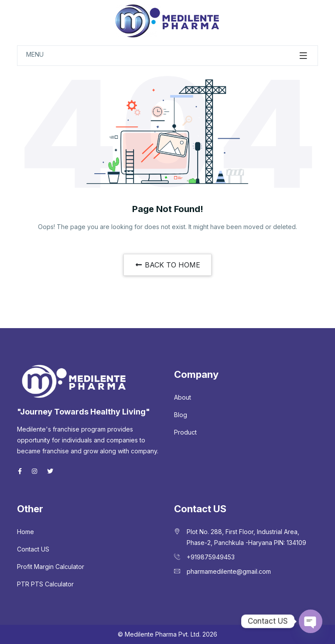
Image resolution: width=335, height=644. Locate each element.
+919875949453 (211, 557)
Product (185, 432)
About (183, 397)
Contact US (33, 549)
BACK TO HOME (167, 265)
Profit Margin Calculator (51, 567)
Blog (181, 415)
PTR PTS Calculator (45, 584)
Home (26, 532)
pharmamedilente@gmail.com (229, 571)
